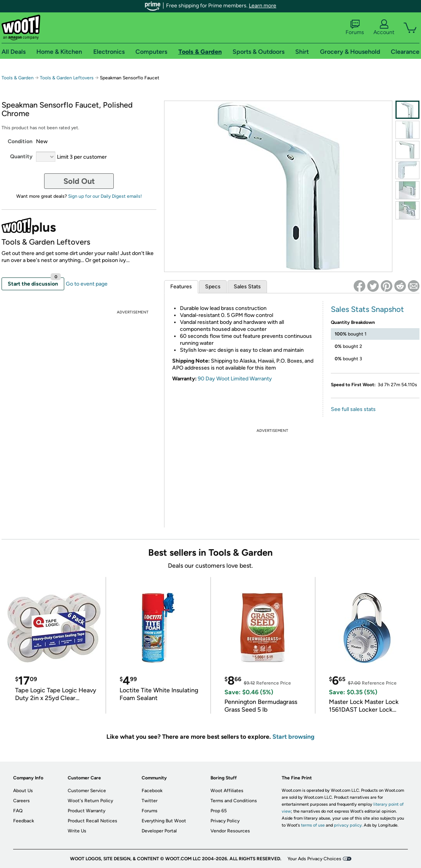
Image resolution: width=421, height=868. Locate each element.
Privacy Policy (225, 821)
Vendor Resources (230, 831)
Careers (21, 801)
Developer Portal (159, 831)
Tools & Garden (18, 78)
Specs (213, 287)
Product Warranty (86, 811)
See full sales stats (353, 409)
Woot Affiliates (227, 791)
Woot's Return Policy (90, 801)
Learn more (263, 6)
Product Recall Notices (92, 821)
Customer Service (87, 791)
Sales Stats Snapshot (367, 309)
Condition (20, 141)
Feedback (24, 821)
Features (181, 287)
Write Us (77, 831)
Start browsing (294, 737)
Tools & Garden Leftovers (67, 78)
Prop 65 (219, 811)
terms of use (313, 825)
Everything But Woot (164, 821)
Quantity (21, 157)
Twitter (150, 801)
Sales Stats (247, 287)
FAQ (18, 811)
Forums (355, 27)
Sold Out (79, 181)
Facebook (152, 791)
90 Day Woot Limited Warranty (235, 379)
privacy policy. (348, 825)
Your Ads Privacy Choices (314, 859)
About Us (23, 791)
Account (384, 27)
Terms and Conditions (234, 801)
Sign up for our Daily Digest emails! (105, 196)
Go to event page (87, 284)
